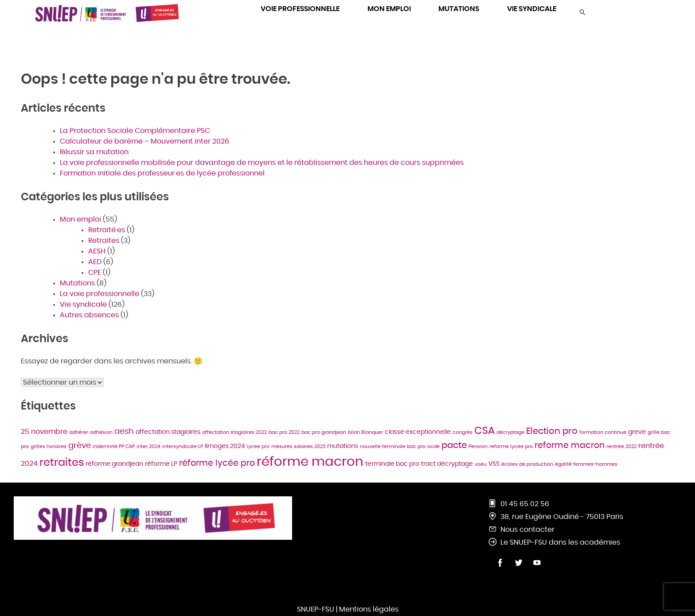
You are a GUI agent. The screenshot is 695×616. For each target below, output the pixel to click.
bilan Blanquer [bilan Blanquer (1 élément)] (365, 432)
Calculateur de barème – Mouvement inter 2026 (144, 141)
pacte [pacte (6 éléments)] (454, 445)
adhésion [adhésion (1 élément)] (101, 432)
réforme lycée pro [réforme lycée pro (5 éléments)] (217, 463)
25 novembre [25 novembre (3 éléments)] (44, 432)
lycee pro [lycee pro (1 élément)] (258, 446)
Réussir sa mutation (94, 152)
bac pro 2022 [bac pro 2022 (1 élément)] (284, 432)
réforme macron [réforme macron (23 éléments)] (310, 462)
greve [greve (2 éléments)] (637, 432)
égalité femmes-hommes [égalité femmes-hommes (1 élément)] (586, 464)
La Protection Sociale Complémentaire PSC (135, 131)
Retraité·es (107, 230)
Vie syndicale (83, 304)
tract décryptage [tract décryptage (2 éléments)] (447, 464)
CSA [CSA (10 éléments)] (484, 431)
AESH (97, 251)
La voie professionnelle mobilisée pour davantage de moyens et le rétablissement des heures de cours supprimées (262, 163)
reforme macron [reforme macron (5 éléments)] (570, 446)
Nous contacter (527, 530)
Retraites (104, 241)
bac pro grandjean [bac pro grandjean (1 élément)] (324, 432)
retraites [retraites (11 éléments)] (62, 463)
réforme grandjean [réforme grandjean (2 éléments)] (114, 464)
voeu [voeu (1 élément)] (481, 464)
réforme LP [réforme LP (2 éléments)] (161, 464)
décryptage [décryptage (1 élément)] (510, 432)
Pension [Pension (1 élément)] (478, 446)
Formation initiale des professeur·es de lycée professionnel (163, 173)
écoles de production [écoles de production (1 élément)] (527, 464)
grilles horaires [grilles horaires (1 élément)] (49, 446)
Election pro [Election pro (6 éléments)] (552, 431)
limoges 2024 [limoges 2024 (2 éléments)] (225, 446)
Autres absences (89, 315)
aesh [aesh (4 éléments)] (124, 432)
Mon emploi (80, 219)
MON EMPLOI (389, 9)
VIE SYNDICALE (532, 9)
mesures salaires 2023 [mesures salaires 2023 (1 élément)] (298, 446)
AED (95, 262)
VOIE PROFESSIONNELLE (300, 9)
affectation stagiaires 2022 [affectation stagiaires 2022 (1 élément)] (234, 432)
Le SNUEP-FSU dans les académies (560, 542)
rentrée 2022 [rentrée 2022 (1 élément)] (621, 446)
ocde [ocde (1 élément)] (433, 446)
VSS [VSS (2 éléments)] (494, 464)
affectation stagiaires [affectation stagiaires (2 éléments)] (168, 432)
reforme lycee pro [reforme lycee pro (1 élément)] (511, 446)
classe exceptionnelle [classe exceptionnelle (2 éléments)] (418, 432)
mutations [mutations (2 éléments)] (343, 446)
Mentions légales (369, 609)
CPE (95, 273)
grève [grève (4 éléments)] (80, 446)
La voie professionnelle (100, 294)
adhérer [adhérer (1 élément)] (79, 432)
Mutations (77, 283)
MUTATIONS (459, 9)
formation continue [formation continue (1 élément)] (603, 432)
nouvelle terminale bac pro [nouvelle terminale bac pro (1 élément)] (393, 446)
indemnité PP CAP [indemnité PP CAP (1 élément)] (114, 446)
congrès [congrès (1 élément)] (463, 432)
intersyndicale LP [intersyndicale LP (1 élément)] (183, 446)
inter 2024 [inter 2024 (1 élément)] (148, 446)
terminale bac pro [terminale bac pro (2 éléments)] (392, 464)
